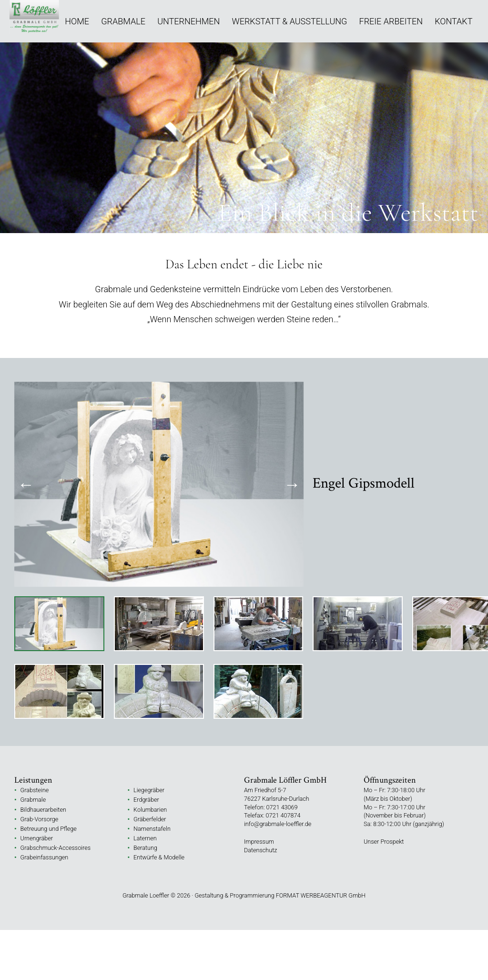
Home (77, 21)
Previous (26, 484)
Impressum (259, 842)
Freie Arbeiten (391, 21)
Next (292, 484)
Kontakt (453, 21)
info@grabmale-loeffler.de (278, 824)
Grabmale (123, 21)
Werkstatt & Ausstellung (290, 21)
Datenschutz (260, 850)
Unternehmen (188, 21)
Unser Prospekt (384, 842)
